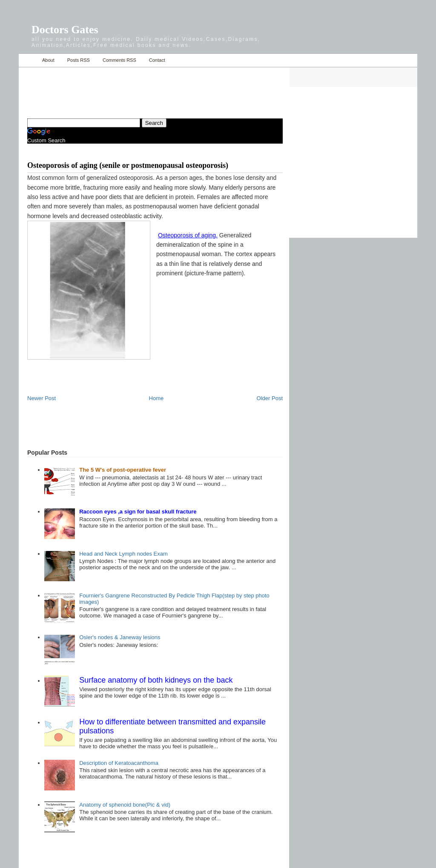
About (48, 60)
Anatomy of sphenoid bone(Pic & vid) (125, 805)
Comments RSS (119, 60)
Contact (157, 60)
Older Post (270, 398)
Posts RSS (79, 60)
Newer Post (42, 398)
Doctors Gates (65, 30)
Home (28, 60)
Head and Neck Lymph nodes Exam (123, 554)
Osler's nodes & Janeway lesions (120, 637)
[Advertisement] (127, 88)
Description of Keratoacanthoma (119, 763)
